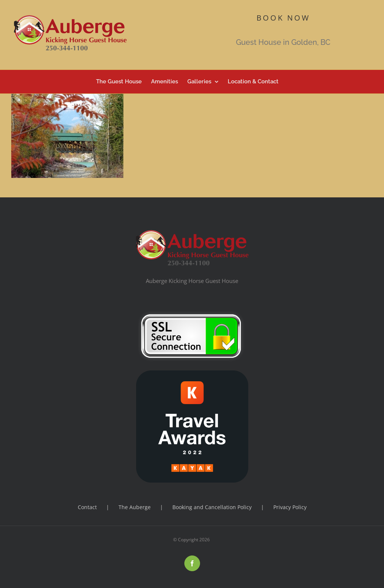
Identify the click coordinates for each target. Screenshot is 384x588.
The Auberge (135, 507)
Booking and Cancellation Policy (212, 507)
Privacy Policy (290, 507)
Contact (87, 507)
